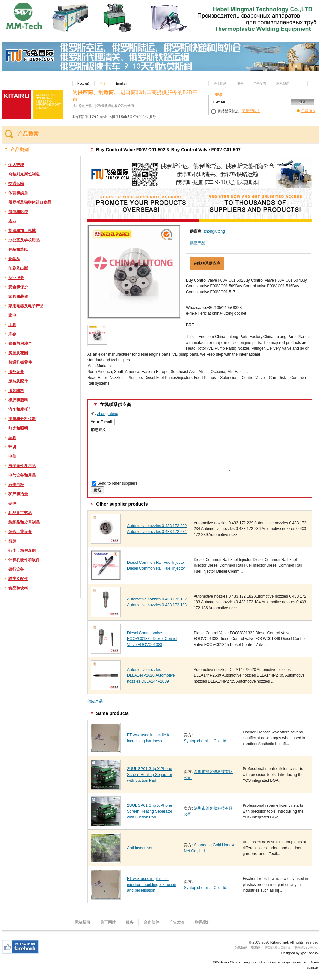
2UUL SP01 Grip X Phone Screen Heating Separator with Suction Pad (150, 775)
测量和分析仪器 (22, 419)
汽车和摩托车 (20, 409)
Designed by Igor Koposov (300, 953)
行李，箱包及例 (22, 550)
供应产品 (197, 243)
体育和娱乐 (18, 193)
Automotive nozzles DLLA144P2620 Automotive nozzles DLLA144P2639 (151, 675)
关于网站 (220, 84)
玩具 (12, 438)
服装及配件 (18, 381)
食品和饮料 (18, 588)
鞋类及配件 (18, 579)
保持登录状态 (225, 111)
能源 (12, 541)
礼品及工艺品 (20, 513)
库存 (12, 334)
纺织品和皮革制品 (24, 522)
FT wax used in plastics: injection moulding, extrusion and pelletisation (152, 885)
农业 (12, 221)
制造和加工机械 (22, 231)
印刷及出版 (18, 268)
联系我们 (283, 84)
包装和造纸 (18, 249)
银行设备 (16, 569)
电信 (12, 456)
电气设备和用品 (22, 475)
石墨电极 (16, 485)
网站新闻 (82, 922)
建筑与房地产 (20, 344)
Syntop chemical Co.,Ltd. (205, 741)
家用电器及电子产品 (26, 306)
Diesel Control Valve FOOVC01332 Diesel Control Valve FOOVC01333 (152, 639)
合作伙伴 (151, 922)
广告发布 (260, 84)
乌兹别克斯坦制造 (24, 174)
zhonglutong (214, 231)
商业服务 (16, 278)
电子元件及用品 (22, 466)
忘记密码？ (251, 111)
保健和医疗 (18, 212)
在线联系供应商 (207, 263)
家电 (12, 315)
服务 (240, 84)
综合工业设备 (20, 532)
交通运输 (16, 184)
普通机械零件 (20, 362)
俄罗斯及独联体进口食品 (30, 202)
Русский (83, 84)
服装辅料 (16, 391)
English (121, 84)
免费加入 (308, 111)
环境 (12, 447)
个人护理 (16, 165)
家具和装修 (18, 296)
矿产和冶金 (18, 494)
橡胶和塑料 (18, 400)
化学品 (14, 259)
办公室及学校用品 (24, 240)
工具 (12, 325)
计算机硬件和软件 (24, 560)
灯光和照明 (18, 428)
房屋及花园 (18, 353)
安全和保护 (18, 287)
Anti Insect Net (140, 848)
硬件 (12, 503)
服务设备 (16, 372)
